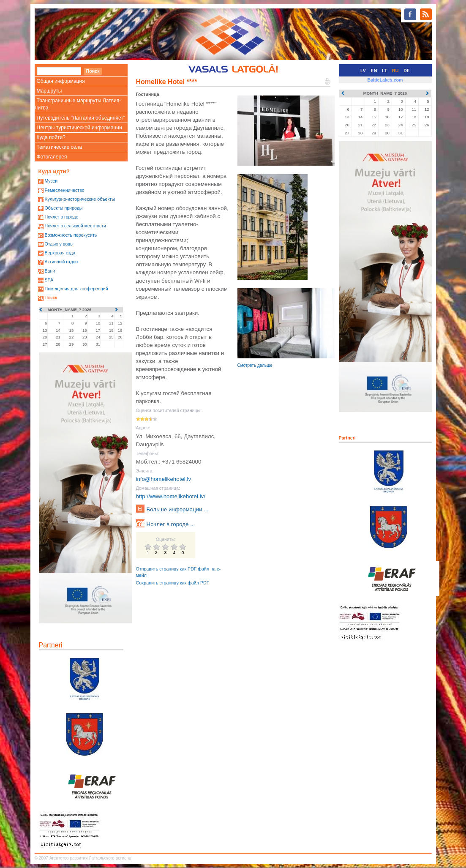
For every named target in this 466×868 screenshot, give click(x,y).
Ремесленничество (64, 190)
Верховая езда (60, 253)
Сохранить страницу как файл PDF (173, 583)
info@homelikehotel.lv (164, 479)
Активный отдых (61, 262)
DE (407, 71)
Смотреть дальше (255, 365)
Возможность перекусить (71, 235)
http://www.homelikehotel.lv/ (171, 496)
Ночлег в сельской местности (75, 226)
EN (374, 71)
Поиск (51, 298)
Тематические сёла (59, 147)
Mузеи (51, 181)
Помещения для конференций (76, 289)
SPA (49, 280)
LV (363, 71)
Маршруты (49, 91)
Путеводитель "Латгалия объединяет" (81, 118)
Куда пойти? (51, 137)
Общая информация (61, 81)
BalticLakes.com (385, 80)
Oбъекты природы (63, 208)
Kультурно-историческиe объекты (79, 199)
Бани (50, 271)
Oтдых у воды (59, 244)
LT (384, 71)
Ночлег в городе (61, 217)
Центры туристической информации (79, 128)
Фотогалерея (52, 157)
